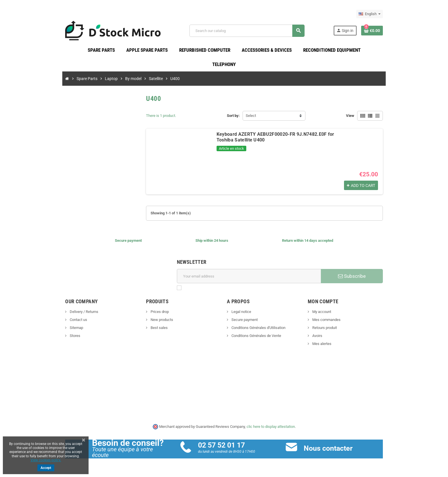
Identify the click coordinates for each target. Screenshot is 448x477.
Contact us (68, 321)
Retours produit (329, 329)
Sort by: (233, 117)
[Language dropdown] (379, 14)
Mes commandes (331, 321)
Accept (46, 468)
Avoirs (322, 337)
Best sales (154, 329)
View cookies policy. (46, 460)
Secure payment (244, 321)
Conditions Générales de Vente (256, 337)
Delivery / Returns (74, 313)
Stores (65, 337)
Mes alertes (326, 345)
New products (157, 321)
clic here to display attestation (271, 428)
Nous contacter (332, 449)
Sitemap (66, 329)
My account (326, 313)
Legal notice (241, 313)
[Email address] (250, 278)
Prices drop (154, 313)
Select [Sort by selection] (251, 117)
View (360, 117)
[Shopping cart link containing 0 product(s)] (382, 31)
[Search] (250, 31)
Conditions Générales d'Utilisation (258, 329)
